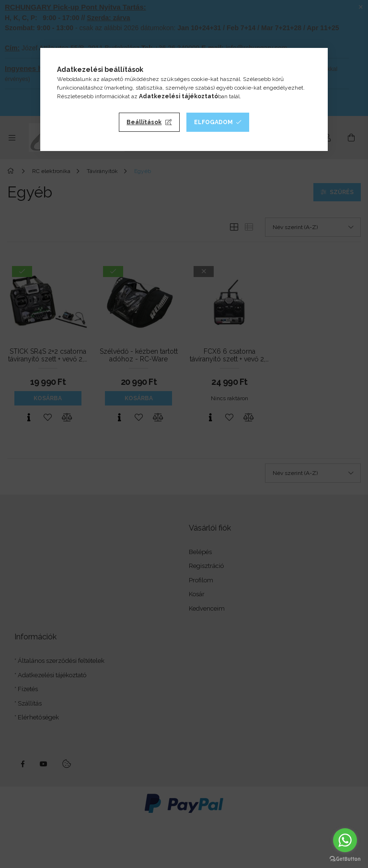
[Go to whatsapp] (345, 840)
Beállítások (144, 122)
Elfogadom (213, 122)
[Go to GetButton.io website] (345, 858)
